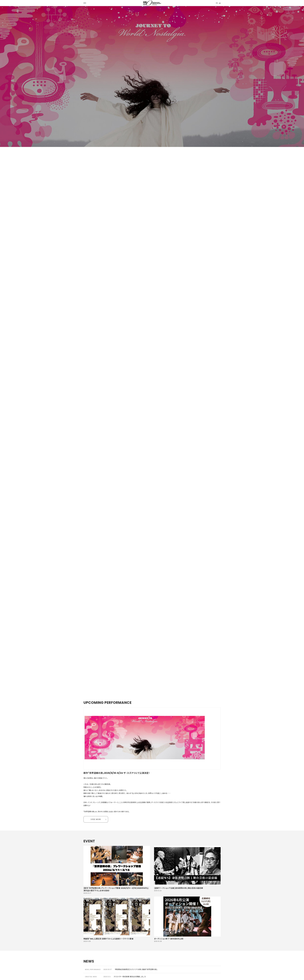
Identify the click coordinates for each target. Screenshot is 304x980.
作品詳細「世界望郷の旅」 (62, 538)
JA (220, 3)
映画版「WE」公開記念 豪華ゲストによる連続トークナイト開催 (108, 939)
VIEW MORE (96, 819)
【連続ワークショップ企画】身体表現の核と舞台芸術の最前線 (179, 888)
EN (217, 3)
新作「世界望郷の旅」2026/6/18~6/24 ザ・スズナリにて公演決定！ (117, 773)
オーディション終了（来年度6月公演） (169, 939)
